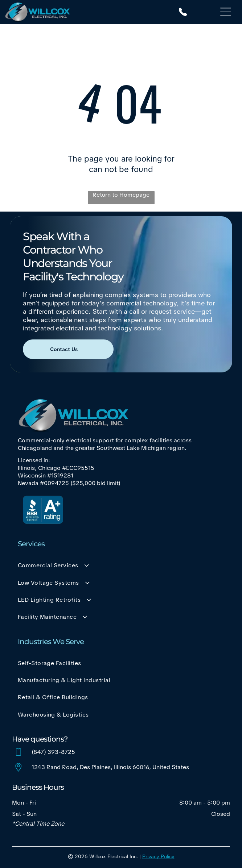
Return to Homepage (121, 195)
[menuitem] (121, 565)
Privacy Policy (158, 856)
